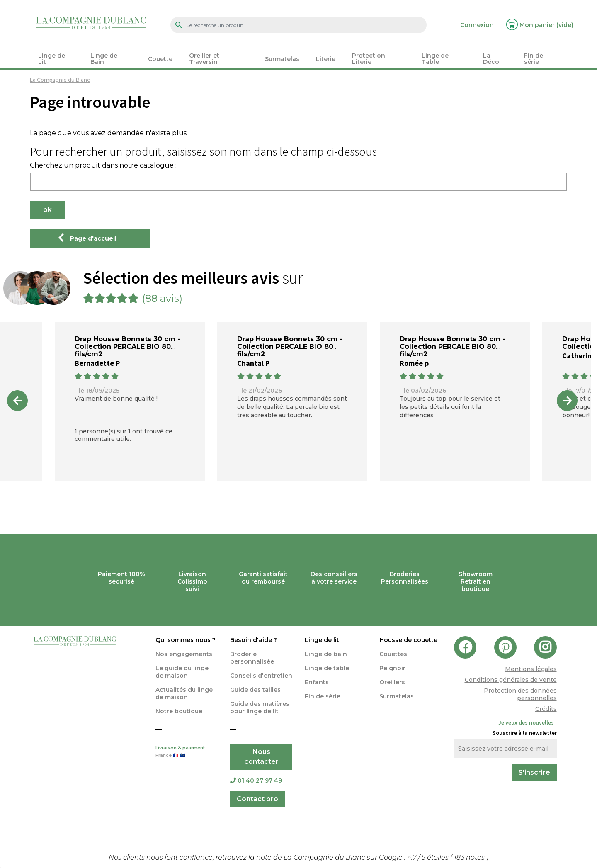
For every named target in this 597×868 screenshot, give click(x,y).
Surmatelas (397, 696)
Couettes (393, 654)
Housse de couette (408, 640)
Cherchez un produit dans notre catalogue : (103, 165)
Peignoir (392, 668)
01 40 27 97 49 (256, 780)
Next (567, 401)
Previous (17, 401)
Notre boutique (179, 711)
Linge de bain (326, 654)
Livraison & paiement (187, 752)
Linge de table (327, 668)
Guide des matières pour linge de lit (260, 708)
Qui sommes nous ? (186, 640)
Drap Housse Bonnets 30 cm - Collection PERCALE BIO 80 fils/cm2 (127, 346)
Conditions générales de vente (511, 680)
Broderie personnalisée (252, 658)
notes (470, 857)
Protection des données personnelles (520, 694)
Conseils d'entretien (261, 676)
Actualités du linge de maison (184, 693)
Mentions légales (531, 669)
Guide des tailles (255, 690)
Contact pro (257, 799)
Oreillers (392, 682)
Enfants (317, 682)
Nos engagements (184, 654)
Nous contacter (261, 757)
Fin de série (323, 696)
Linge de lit (322, 640)
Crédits (546, 709)
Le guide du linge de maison (182, 672)
